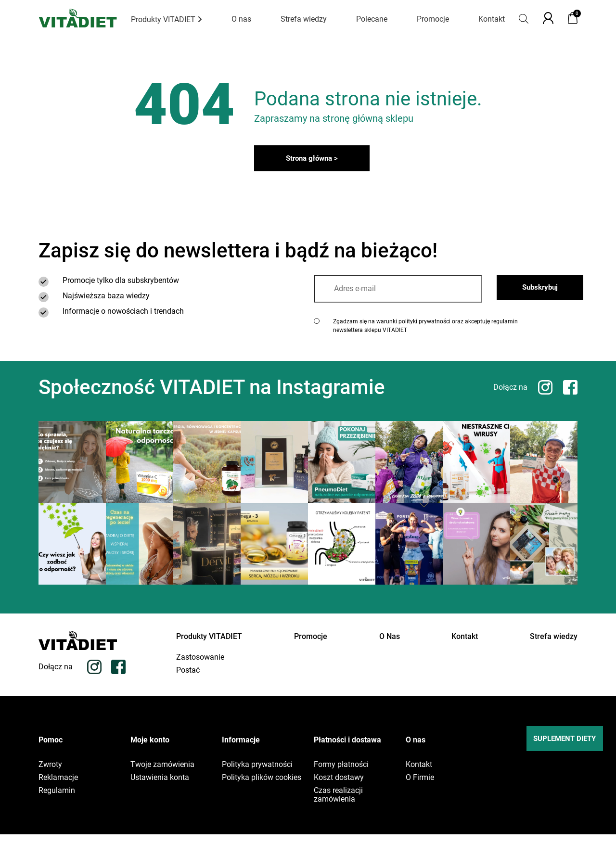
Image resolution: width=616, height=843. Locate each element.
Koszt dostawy (339, 786)
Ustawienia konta (160, 786)
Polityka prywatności (257, 773)
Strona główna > (312, 162)
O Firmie (420, 786)
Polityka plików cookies (262, 786)
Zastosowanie (200, 666)
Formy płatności (341, 773)
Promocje (433, 19)
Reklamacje (58, 786)
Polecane (372, 19)
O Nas (390, 641)
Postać (188, 679)
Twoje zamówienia (162, 773)
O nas (241, 19)
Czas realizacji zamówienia (338, 804)
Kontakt (492, 19)
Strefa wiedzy (304, 19)
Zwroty (50, 773)
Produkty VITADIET (167, 19)
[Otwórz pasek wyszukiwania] (524, 18)
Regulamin (57, 799)
